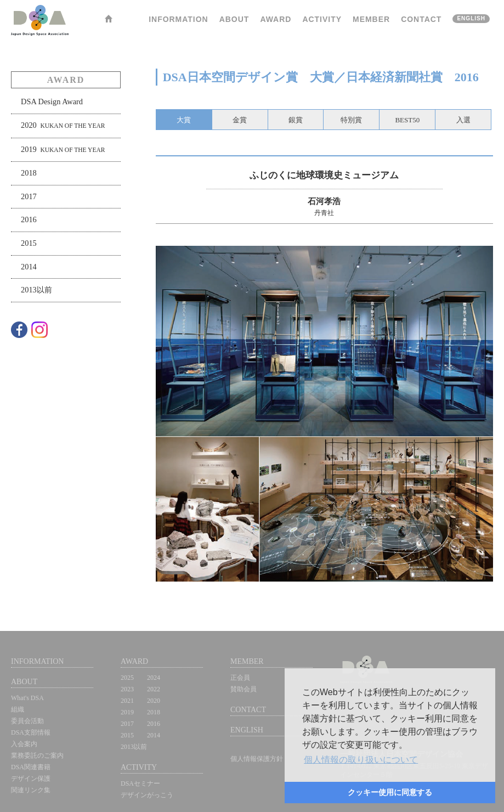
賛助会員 (243, 689)
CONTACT (421, 19)
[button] (361, 760)
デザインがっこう (147, 795)
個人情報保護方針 (257, 759)
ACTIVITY (322, 19)
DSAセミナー (140, 783)
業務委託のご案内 (37, 755)
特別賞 (351, 120)
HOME (109, 20)
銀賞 (296, 120)
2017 (29, 196)
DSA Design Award (52, 101)
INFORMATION (179, 19)
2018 (29, 173)
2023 (127, 689)
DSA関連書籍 (31, 767)
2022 (154, 689)
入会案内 (24, 744)
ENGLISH (471, 18)
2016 (29, 219)
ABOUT (234, 19)
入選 (463, 120)
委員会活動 (27, 721)
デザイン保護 (31, 779)
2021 (127, 701)
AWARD (276, 19)
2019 (63, 149)
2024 (154, 678)
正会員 (240, 678)
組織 (18, 709)
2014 (29, 267)
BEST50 (407, 120)
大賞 (184, 120)
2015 (29, 243)
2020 (63, 125)
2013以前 (36, 290)
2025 (127, 678)
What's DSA (27, 698)
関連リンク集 (31, 790)
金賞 (240, 120)
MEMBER (371, 19)
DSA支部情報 (31, 732)
